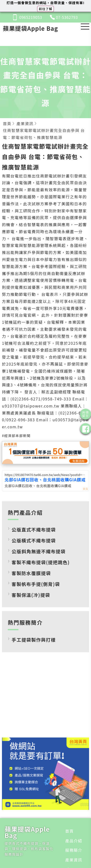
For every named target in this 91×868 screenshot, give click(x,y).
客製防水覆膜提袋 (31, 573)
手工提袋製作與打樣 (34, 640)
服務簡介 (74, 850)
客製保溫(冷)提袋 (31, 595)
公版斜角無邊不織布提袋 (39, 551)
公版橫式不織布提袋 (34, 540)
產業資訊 (74, 860)
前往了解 (45, 9)
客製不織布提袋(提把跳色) (41, 562)
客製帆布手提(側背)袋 (36, 584)
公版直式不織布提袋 (34, 529)
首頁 (70, 831)
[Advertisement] (46, 699)
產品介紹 (74, 841)
